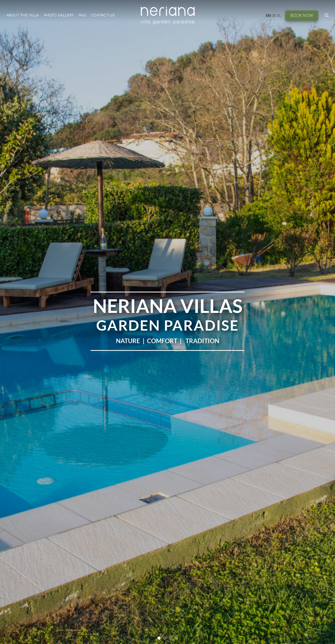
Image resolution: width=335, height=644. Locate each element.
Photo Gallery (59, 15)
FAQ (82, 15)
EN (268, 16)
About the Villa (23, 15)
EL (279, 16)
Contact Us (103, 15)
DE (274, 16)
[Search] (327, 15)
